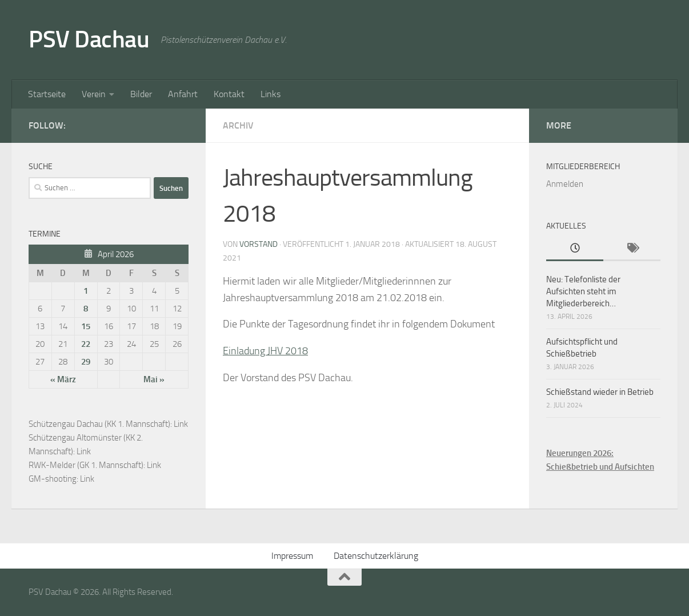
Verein (94, 94)
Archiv (238, 125)
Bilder (141, 94)
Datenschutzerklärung (376, 556)
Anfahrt (183, 94)
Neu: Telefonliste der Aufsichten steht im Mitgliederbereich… (583, 291)
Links (271, 94)
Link (181, 424)
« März (63, 379)
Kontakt (229, 94)
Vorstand (259, 244)
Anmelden (565, 184)
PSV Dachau (89, 39)
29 (86, 362)
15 (86, 326)
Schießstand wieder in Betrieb (600, 392)
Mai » (154, 379)
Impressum (292, 556)
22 (86, 344)
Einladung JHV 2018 (265, 351)
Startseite (47, 94)
